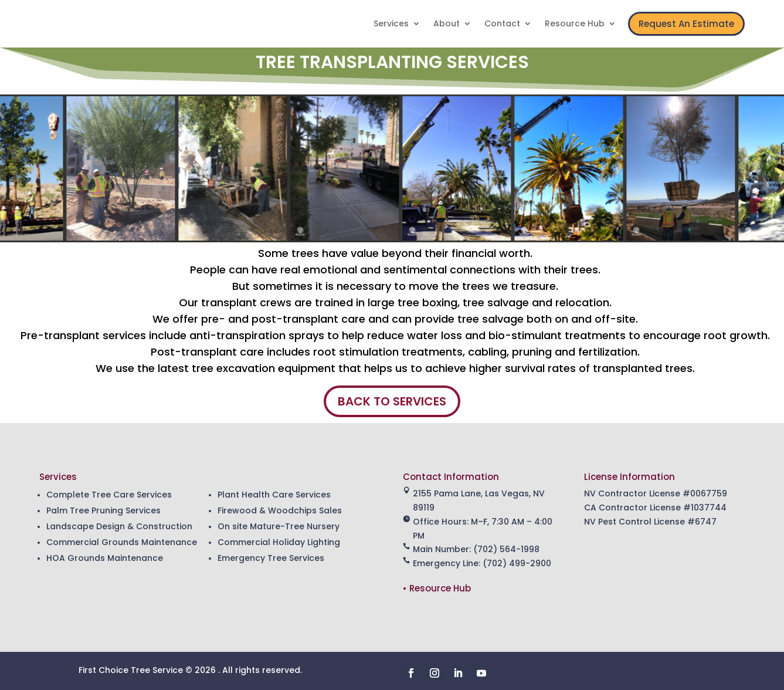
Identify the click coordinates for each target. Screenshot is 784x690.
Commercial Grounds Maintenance (122, 542)
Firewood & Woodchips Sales (280, 510)
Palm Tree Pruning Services (103, 510)
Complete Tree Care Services (109, 495)
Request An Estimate (686, 24)
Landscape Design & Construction (119, 526)
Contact (502, 24)
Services (391, 24)
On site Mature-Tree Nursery (279, 526)
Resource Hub (575, 24)
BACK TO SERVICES (392, 401)
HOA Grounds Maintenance (105, 558)
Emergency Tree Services (271, 558)
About (447, 24)
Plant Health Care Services (274, 495)
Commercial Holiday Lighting (279, 542)
